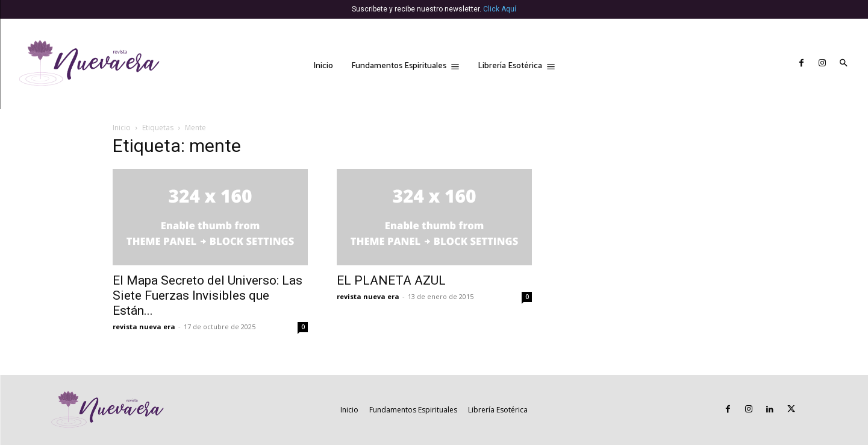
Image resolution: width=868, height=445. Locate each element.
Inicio (122, 128)
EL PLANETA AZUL (391, 280)
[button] (843, 64)
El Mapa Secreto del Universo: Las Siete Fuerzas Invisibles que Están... (208, 295)
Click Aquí (500, 9)
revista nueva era (144, 327)
